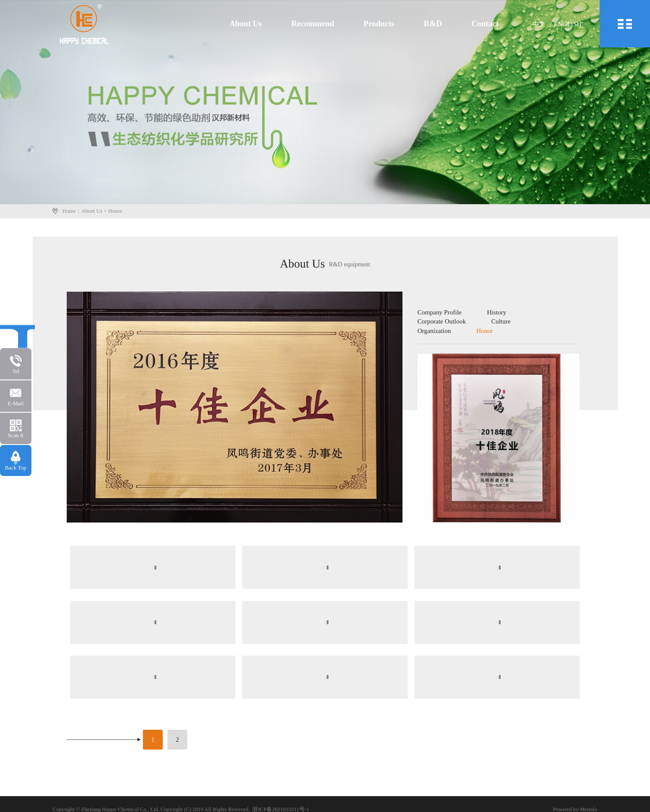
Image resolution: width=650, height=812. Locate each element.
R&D (440, 24)
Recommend (324, 24)
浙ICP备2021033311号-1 (282, 809)
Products (388, 24)
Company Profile (441, 313)
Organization (435, 331)
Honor (116, 211)
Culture (500, 322)
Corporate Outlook (443, 322)
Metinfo (588, 809)
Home (70, 211)
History (496, 313)
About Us (259, 24)
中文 (542, 24)
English (570, 24)
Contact (491, 24)
